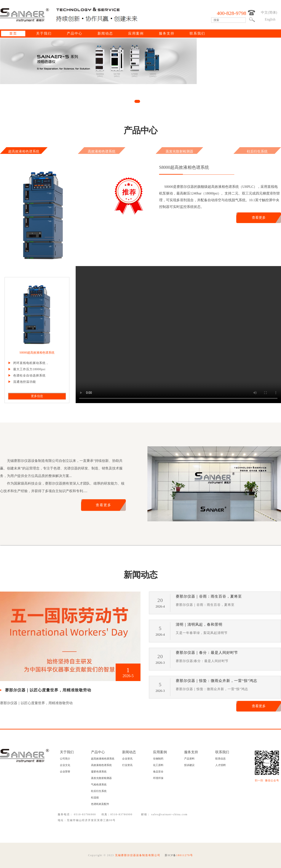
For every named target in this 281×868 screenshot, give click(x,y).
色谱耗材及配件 (100, 804)
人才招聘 (220, 765)
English (270, 19)
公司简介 (65, 759)
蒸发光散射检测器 (179, 151)
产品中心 (75, 33)
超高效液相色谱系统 (24, 151)
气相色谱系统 (99, 785)
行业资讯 (127, 765)
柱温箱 (95, 798)
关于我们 (44, 33)
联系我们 (197, 33)
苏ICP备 (179, 855)
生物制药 (158, 759)
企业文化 (65, 765)
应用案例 (136, 33)
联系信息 (220, 759)
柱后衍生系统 (257, 151)
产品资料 (189, 759)
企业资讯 (127, 759)
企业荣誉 (65, 772)
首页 (13, 33)
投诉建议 (189, 765)
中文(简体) (269, 12)
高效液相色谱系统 (102, 151)
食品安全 (158, 772)
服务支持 (167, 33)
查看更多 (259, 218)
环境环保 (158, 778)
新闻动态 (105, 33)
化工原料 (158, 765)
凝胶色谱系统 (99, 772)
